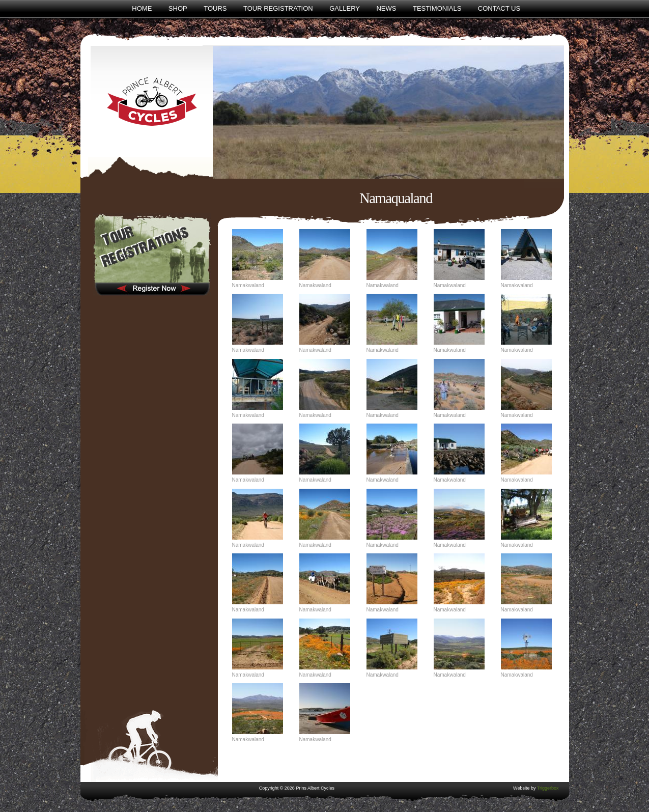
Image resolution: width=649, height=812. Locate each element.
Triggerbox (548, 788)
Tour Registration (278, 8)
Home (142, 8)
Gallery (345, 8)
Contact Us (499, 8)
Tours (215, 8)
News (386, 8)
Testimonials (437, 8)
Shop (178, 8)
